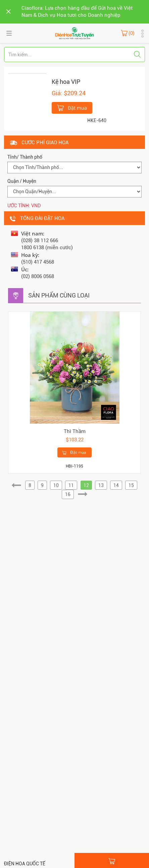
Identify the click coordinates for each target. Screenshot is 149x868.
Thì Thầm (75, 431)
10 (56, 485)
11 (71, 485)
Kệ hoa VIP (66, 82)
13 (101, 485)
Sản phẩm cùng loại (59, 295)
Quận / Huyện (22, 181)
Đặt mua (72, 107)
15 (131, 485)
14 (116, 485)
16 (68, 494)
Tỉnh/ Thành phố (25, 157)
